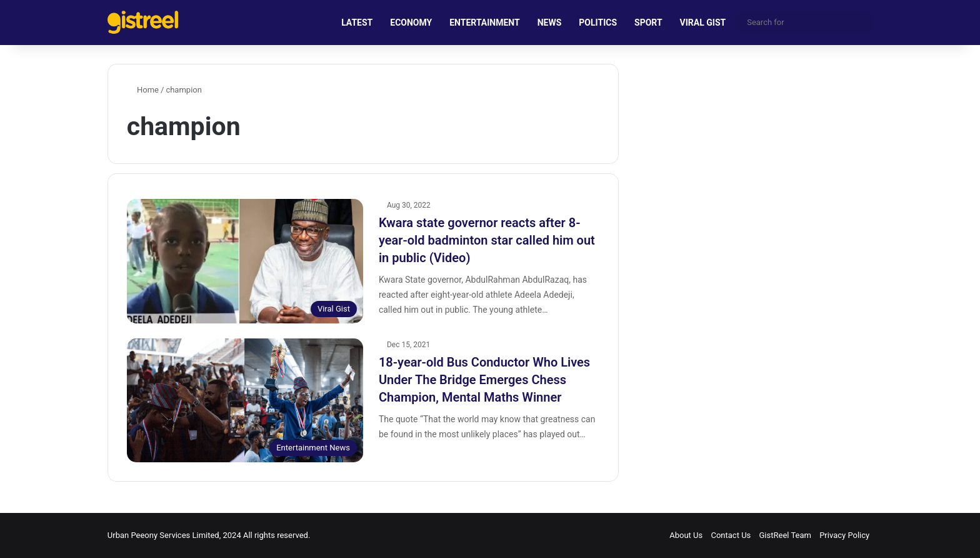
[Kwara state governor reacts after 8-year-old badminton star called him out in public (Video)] (245, 261)
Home (143, 90)
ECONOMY (411, 23)
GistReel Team (785, 535)
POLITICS (598, 23)
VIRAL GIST (703, 23)
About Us (686, 535)
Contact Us (731, 535)
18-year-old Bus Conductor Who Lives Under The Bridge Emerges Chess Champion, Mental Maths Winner (484, 380)
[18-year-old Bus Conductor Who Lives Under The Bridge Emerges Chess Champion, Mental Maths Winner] (245, 401)
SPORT (648, 23)
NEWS (550, 23)
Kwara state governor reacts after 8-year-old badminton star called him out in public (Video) (487, 240)
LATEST (357, 23)
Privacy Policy (844, 535)
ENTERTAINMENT (484, 23)
